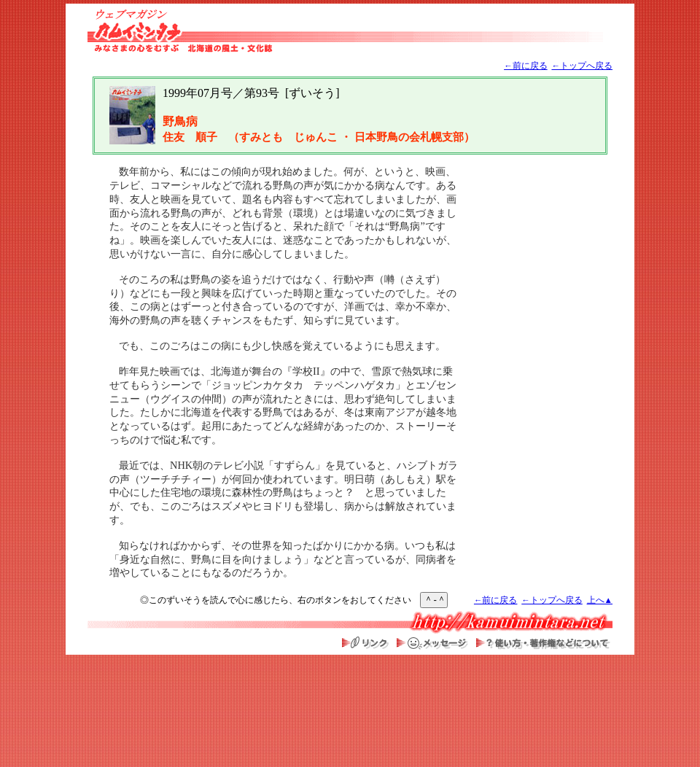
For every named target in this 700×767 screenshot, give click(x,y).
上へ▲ (600, 600)
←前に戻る (526, 66)
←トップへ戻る (582, 66)
